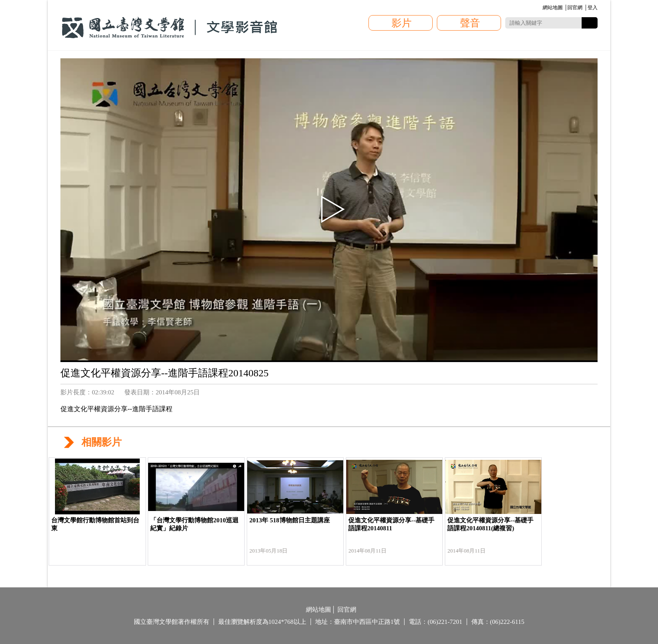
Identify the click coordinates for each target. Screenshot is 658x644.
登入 (593, 8)
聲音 (470, 23)
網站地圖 (553, 8)
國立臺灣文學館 (170, 28)
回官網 (575, 8)
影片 (402, 23)
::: (541, 8)
